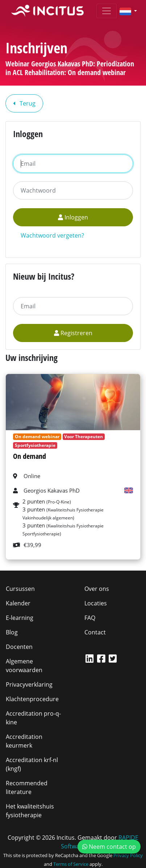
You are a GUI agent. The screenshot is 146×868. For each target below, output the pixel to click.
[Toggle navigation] (107, 11)
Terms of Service (71, 864)
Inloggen (73, 217)
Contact (95, 632)
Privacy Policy (128, 855)
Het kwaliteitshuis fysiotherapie (30, 811)
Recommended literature (27, 787)
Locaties (96, 603)
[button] (125, 11)
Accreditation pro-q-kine (33, 718)
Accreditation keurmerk (24, 741)
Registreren (73, 333)
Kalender (18, 603)
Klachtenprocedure (32, 699)
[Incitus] (47, 11)
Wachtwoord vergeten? (52, 235)
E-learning (20, 618)
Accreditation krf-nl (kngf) (32, 764)
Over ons (97, 589)
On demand (30, 456)
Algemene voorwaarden (24, 666)
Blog (12, 632)
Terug (24, 103)
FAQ (90, 618)
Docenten (19, 647)
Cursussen (20, 589)
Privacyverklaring (29, 684)
